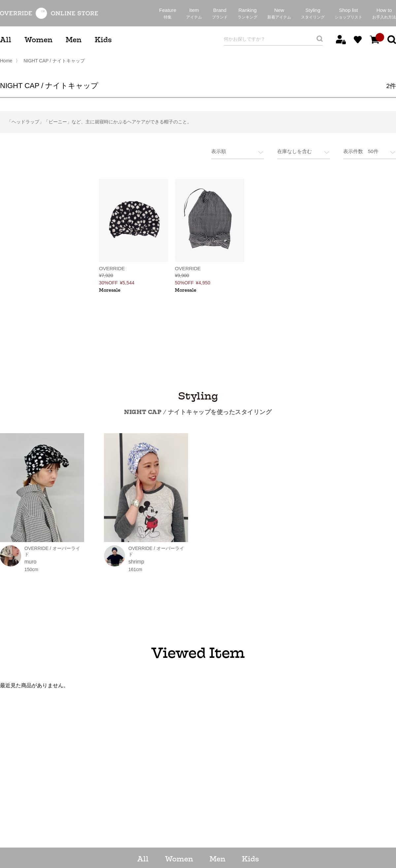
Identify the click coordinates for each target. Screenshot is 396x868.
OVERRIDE (112, 268)
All (6, 40)
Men (74, 40)
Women (38, 40)
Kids (103, 40)
